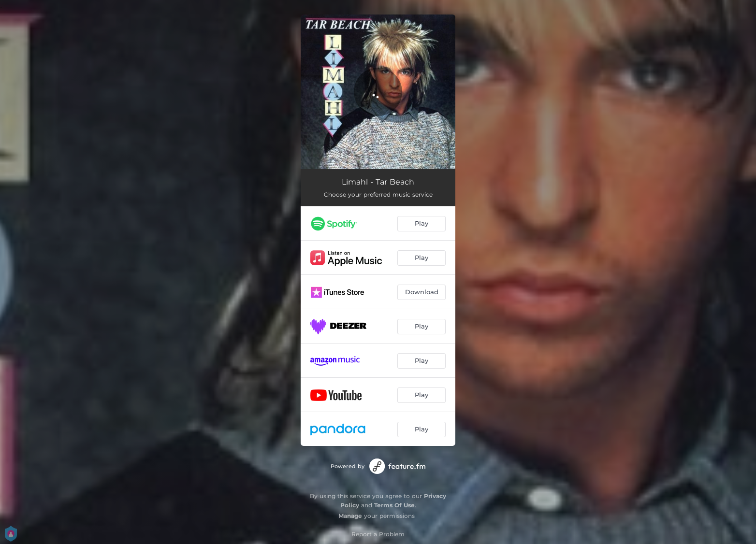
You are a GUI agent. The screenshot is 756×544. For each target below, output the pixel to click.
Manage (350, 516)
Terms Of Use (394, 505)
